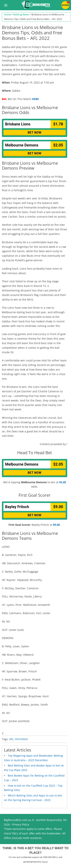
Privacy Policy (21, 824)
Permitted (21, 739)
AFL (11, 739)
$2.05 (63, 482)
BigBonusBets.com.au (18, 820)
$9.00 (56, 525)
